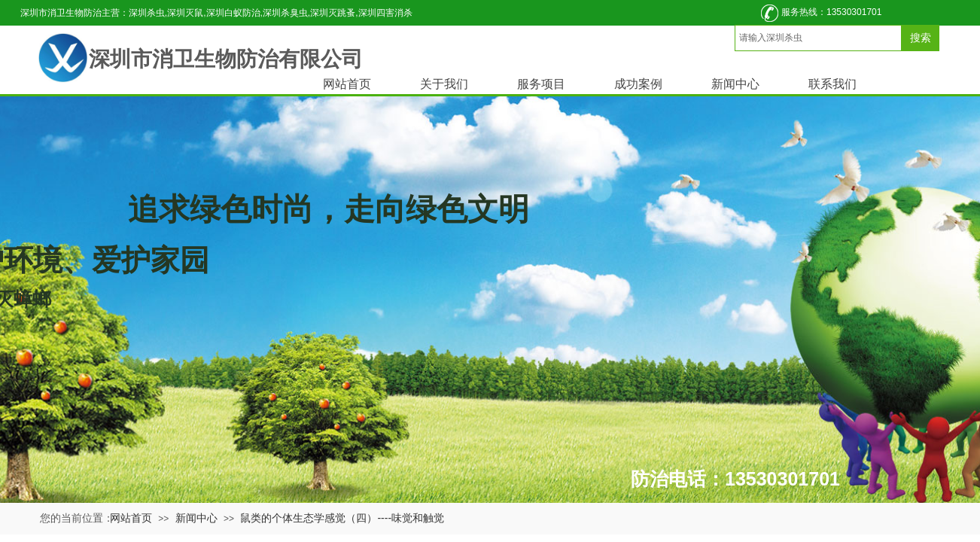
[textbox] (818, 38)
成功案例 (638, 84)
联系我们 (832, 84)
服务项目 (541, 84)
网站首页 (347, 84)
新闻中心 (735, 84)
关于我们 (444, 84)
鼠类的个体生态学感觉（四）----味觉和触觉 (342, 518)
